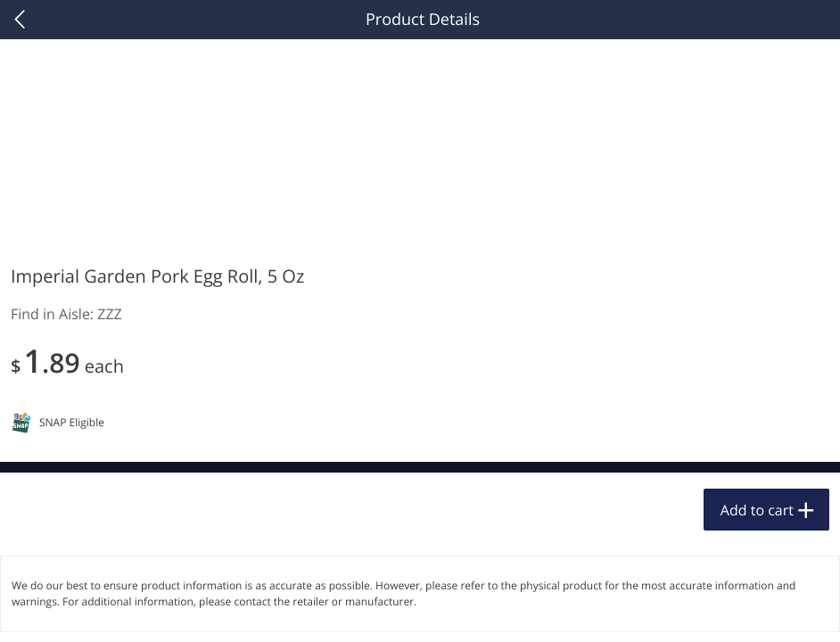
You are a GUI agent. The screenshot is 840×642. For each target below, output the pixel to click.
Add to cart (757, 510)
